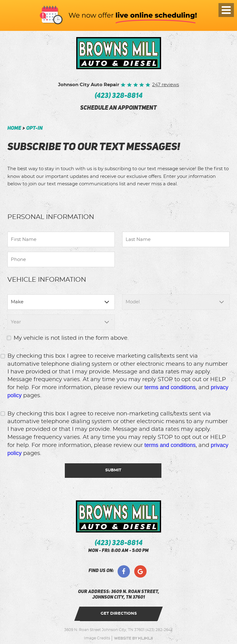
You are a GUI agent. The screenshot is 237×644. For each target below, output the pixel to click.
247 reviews (166, 85)
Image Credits (97, 638)
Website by (133, 638)
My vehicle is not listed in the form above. (71, 338)
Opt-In (34, 128)
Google (140, 571)
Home (14, 128)
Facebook (124, 571)
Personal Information (51, 217)
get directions (119, 614)
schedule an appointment (118, 108)
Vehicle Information (47, 280)
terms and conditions (170, 387)
